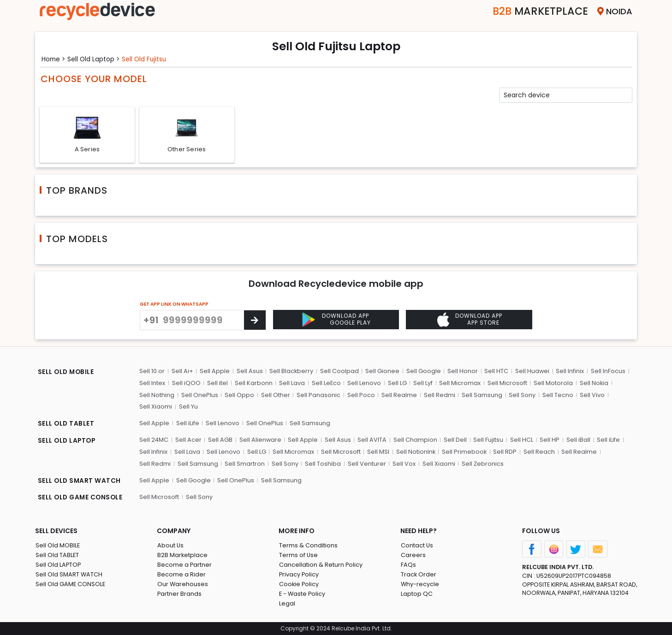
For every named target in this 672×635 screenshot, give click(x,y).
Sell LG (396, 384)
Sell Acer (188, 441)
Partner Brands (179, 594)
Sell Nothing (157, 396)
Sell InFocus (606, 372)
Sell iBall (577, 441)
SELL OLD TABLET (66, 425)
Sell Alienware (260, 441)
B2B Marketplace (182, 555)
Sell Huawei (531, 372)
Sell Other (275, 396)
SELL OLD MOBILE (66, 374)
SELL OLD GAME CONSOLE (81, 498)
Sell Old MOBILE (57, 545)
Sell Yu (188, 407)
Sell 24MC (154, 441)
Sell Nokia (592, 384)
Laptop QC (416, 594)
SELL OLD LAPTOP (67, 442)
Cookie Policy (299, 584)
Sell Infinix (568, 372)
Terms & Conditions (308, 545)
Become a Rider (181, 574)
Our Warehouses (182, 584)
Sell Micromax (458, 384)
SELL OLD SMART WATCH (80, 481)
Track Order (418, 574)
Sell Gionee (381, 372)
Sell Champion (414, 441)
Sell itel (217, 384)
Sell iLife (187, 424)
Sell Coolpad (339, 372)
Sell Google (422, 372)
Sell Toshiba (284, 464)
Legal (287, 603)
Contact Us (417, 545)
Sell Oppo (239, 396)
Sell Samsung (480, 396)
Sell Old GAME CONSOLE (70, 584)
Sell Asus (249, 372)
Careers (413, 555)
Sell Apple (214, 372)
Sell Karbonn (253, 384)
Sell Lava (291, 384)
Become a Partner (184, 565)
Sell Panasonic (318, 396)
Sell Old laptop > (95, 59)
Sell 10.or (152, 372)
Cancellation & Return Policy (321, 565)
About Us (170, 545)
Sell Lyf (422, 384)
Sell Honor (461, 372)
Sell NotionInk (414, 452)
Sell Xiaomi (156, 407)
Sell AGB (220, 441)
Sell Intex (152, 384)
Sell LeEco (325, 384)
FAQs (408, 565)
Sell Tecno (556, 396)
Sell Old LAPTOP (58, 565)
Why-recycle (420, 584)
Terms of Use (298, 555)
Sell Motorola (551, 384)
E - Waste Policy (302, 594)
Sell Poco (360, 396)
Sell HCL (520, 441)
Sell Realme (398, 396)
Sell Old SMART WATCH (69, 574)
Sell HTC (495, 372)
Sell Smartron (206, 464)
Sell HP (548, 441)
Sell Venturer (328, 464)
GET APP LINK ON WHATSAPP (174, 305)
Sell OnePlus (199, 396)
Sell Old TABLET (57, 555)
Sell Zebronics (443, 464)
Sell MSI (377, 452)
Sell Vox (365, 464)
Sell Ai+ (182, 372)
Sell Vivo (590, 396)
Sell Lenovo (363, 384)
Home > (54, 59)
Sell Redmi (438, 396)
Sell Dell (454, 441)
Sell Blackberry (291, 372)
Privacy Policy (299, 574)
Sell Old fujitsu (147, 59)
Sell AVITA (372, 441)
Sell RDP (504, 452)
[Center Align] (255, 321)
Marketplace (537, 11)
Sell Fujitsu (487, 441)
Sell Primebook (463, 452)
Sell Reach (538, 452)
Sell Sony (520, 396)
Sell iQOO (186, 384)
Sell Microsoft (505, 384)
